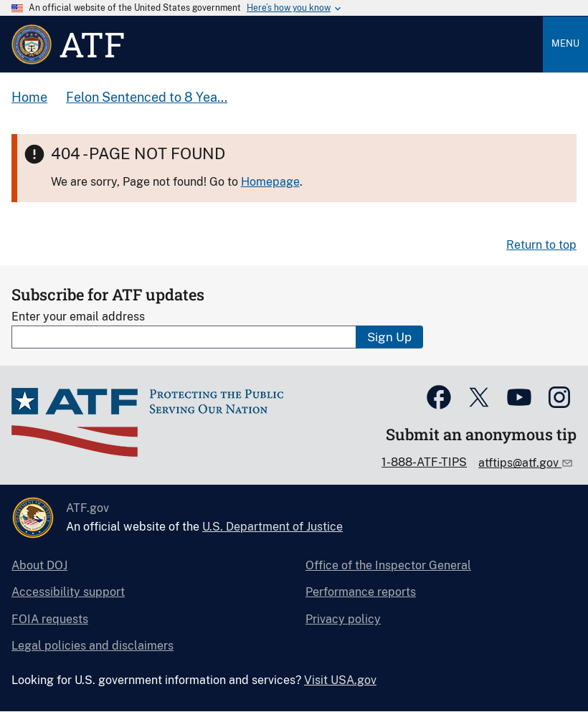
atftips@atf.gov (520, 463)
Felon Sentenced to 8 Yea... (147, 97)
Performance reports (361, 592)
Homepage (270, 182)
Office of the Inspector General (388, 565)
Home (29, 97)
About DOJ (39, 565)
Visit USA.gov (340, 680)
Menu (565, 43)
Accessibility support (68, 592)
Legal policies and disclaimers (93, 646)
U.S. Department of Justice (272, 527)
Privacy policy (343, 619)
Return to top (541, 245)
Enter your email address (78, 317)
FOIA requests (50, 619)
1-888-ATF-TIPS (424, 462)
